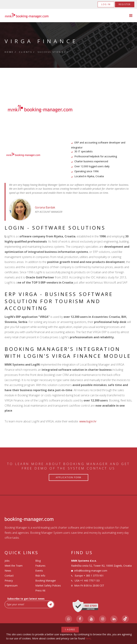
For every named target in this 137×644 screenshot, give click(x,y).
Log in (106, 4)
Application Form (68, 477)
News (8, 571)
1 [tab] (63, 120)
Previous (12, 109)
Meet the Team (14, 566)
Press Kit (40, 590)
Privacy (9, 581)
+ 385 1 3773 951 (94, 576)
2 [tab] (68, 120)
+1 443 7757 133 (90, 581)
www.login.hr (88, 421)
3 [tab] (74, 120)
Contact (9, 576)
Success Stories (52, 52)
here (88, 638)
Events (39, 571)
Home (9, 52)
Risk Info (40, 576)
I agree (70, 630)
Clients (26, 52)
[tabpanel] (68, 109)
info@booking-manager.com (91, 571)
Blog (38, 561)
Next (125, 109)
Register (125, 4)
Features (40, 566)
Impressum (11, 585)
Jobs (7, 561)
